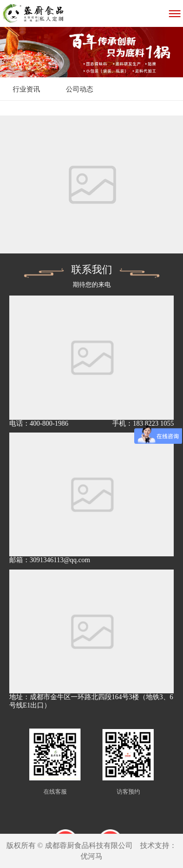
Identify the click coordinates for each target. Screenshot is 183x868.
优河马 (91, 856)
